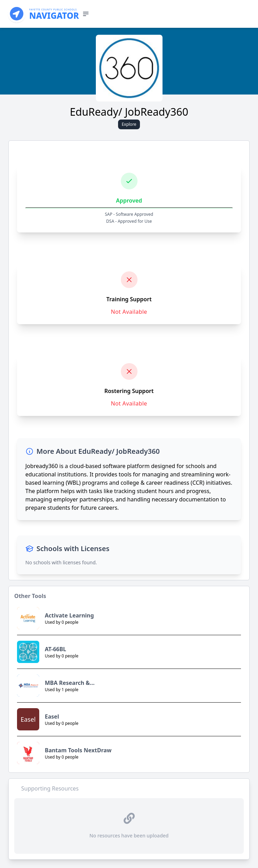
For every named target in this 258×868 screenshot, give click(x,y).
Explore (129, 124)
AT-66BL (56, 649)
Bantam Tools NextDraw (78, 750)
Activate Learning (69, 615)
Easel (52, 716)
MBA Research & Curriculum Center (70, 683)
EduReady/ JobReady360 (129, 112)
